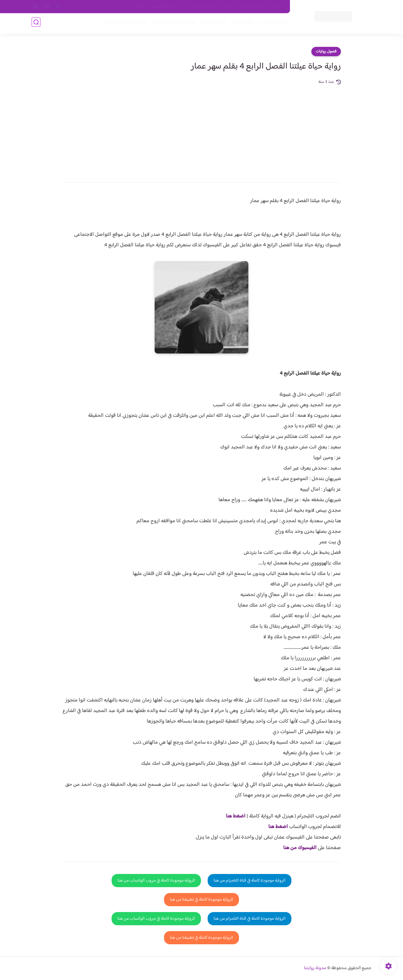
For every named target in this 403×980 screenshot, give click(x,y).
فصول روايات (326, 52)
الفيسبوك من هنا (300, 848)
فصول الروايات (270, 24)
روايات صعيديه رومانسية (173, 24)
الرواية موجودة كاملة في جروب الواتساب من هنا (156, 881)
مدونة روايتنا (315, 968)
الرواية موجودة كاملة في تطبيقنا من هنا (201, 900)
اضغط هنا (236, 816)
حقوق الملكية (252, 7)
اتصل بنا (277, 7)
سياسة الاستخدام (201, 7)
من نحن (228, 7)
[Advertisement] (201, 129)
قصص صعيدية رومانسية (123, 24)
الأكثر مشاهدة (212, 24)
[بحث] (36, 24)
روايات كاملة (241, 24)
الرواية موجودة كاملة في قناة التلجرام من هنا (250, 881)
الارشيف (138, 7)
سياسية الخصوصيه (166, 7)
